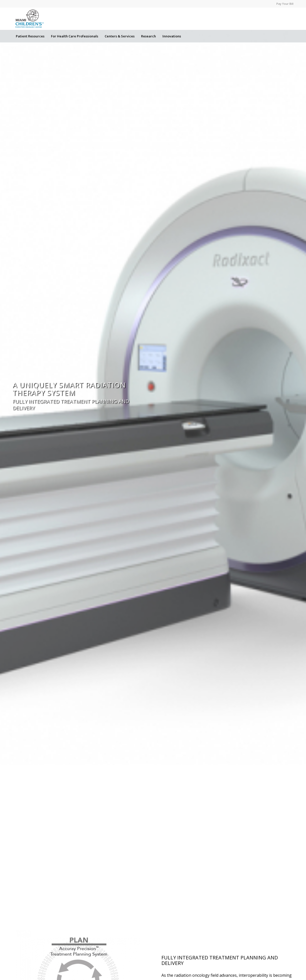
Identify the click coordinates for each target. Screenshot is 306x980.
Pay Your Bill (285, 4)
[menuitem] (284, 4)
